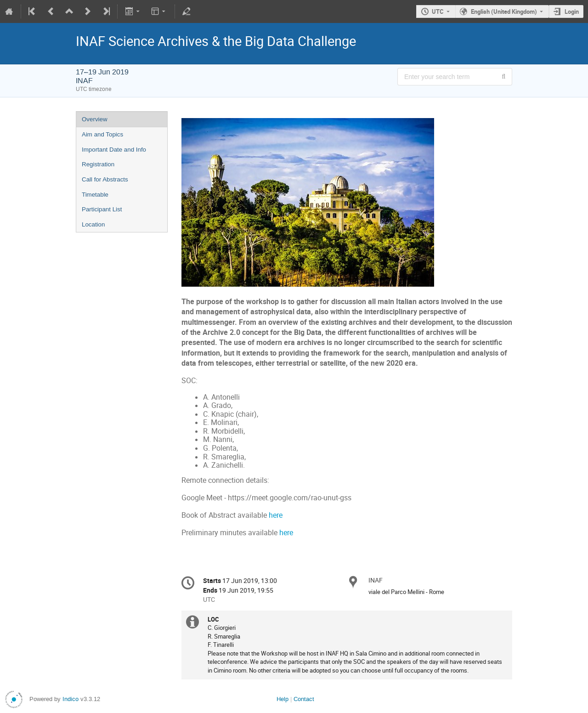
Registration (98, 164)
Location (93, 224)
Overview (95, 119)
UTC (438, 11)
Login (572, 11)
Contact (304, 699)
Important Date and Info (114, 150)
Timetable (95, 195)
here (276, 515)
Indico (71, 699)
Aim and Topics (102, 134)
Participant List (102, 209)
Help (283, 699)
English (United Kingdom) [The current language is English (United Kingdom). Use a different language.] (504, 11)
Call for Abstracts (105, 179)
